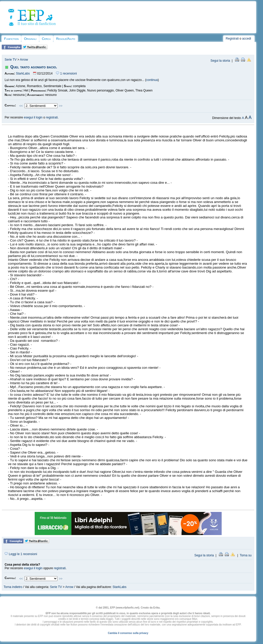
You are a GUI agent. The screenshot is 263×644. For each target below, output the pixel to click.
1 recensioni (66, 73)
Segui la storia (220, 61)
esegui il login (33, 117)
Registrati (232, 39)
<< (21, 106)
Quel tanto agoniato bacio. (34, 67)
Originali (30, 39)
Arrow (24, 60)
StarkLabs (23, 73)
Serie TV (11, 60)
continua (152, 80)
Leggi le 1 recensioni (21, 554)
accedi (247, 39)
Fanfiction (11, 39)
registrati (52, 117)
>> (61, 106)
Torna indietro (13, 587)
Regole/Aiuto (65, 39)
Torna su (246, 555)
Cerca (46, 39)
